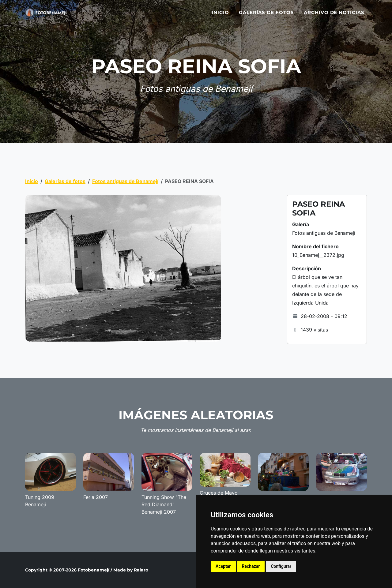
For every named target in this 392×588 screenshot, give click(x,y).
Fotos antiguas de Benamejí (125, 181)
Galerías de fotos (266, 16)
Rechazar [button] (251, 566)
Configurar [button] (281, 566)
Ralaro (141, 570)
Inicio (220, 16)
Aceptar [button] (223, 566)
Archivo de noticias (334, 16)
